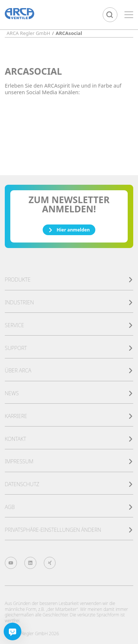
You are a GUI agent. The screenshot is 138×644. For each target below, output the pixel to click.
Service (69, 325)
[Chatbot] (13, 631)
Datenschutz (69, 484)
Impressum (69, 461)
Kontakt (69, 439)
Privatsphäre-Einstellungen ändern (69, 530)
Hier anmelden (69, 230)
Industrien (69, 302)
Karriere (69, 416)
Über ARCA (69, 370)
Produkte (69, 279)
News (69, 393)
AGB (69, 507)
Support (69, 348)
